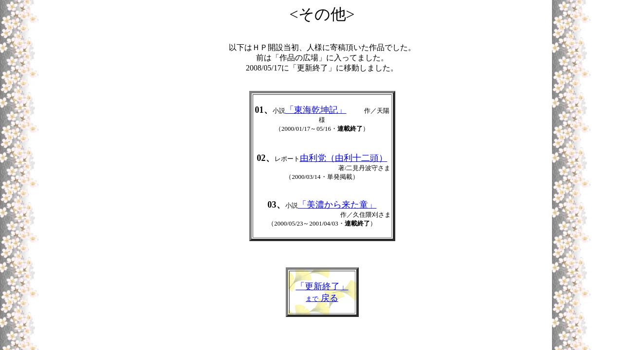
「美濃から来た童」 (337, 205)
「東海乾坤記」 (316, 110)
